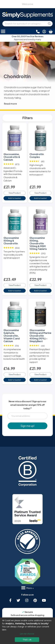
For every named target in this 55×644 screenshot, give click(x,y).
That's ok (27, 640)
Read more (10, 104)
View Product (15, 193)
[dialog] (27, 631)
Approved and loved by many (27, 38)
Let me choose (27, 634)
